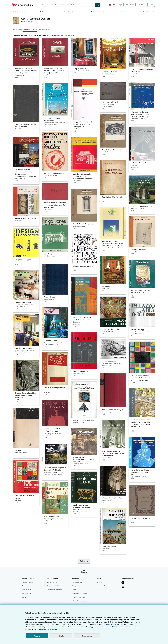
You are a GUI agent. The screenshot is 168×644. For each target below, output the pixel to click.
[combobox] (68, 5)
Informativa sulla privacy (79, 593)
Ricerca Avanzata (19, 12)
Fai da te (99, 582)
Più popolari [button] (17, 29)
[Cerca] (98, 5)
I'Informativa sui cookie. (77, 627)
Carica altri (84, 561)
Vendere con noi (149, 12)
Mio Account (130, 5)
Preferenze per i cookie (79, 597)
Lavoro (74, 590)
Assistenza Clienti (102, 586)
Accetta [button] (37, 636)
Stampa (74, 586)
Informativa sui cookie (79, 601)
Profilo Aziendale (77, 582)
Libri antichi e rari (69, 12)
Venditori (125, 12)
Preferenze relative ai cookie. (113, 624)
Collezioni (44, 12)
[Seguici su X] (123, 587)
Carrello (24, 597)
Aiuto (151, 5)
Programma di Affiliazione (55, 586)
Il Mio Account (27, 590)
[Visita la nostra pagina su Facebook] (123, 583)
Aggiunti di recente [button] (30, 29)
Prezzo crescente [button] (45, 29)
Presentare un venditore (54, 590)
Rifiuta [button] (61, 636)
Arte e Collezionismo (99, 12)
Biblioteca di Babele (28, 21)
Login (120, 5)
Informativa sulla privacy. (48, 629)
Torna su (84, 572)
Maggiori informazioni (69, 35)
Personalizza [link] (87, 636)
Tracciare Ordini (27, 593)
